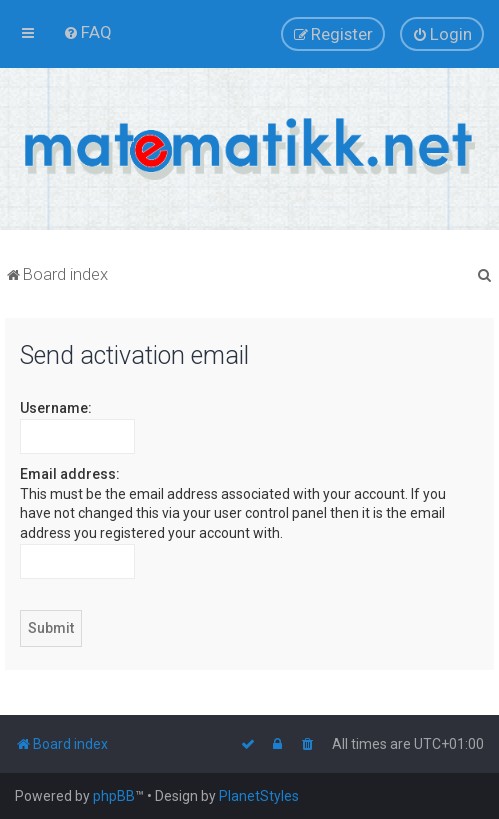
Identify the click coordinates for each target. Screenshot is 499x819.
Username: (56, 408)
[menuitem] (87, 32)
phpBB (114, 796)
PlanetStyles (259, 796)
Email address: (70, 474)
